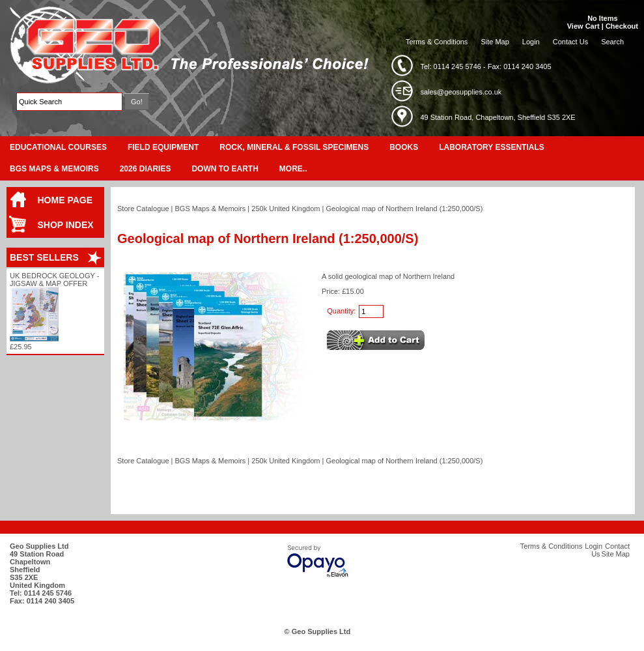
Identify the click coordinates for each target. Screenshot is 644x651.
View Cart (583, 26)
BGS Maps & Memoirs (54, 169)
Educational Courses (58, 147)
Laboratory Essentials (492, 147)
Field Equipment (163, 147)
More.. (293, 169)
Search (612, 42)
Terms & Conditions (437, 42)
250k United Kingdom (286, 209)
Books (404, 147)
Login (531, 42)
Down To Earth (225, 169)
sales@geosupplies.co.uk (461, 92)
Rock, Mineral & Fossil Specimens (294, 147)
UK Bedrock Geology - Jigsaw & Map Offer (54, 280)
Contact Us (570, 42)
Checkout (622, 26)
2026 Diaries (146, 169)
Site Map (495, 42)
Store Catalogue (143, 209)
